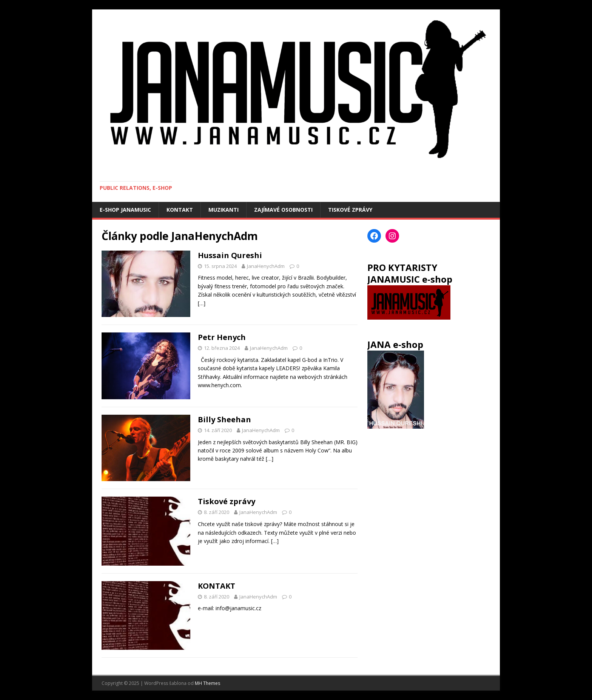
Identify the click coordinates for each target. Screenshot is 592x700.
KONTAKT (180, 210)
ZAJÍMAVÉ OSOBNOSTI (283, 210)
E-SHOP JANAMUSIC (125, 210)
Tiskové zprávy (227, 501)
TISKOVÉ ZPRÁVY (350, 210)
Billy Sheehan (224, 419)
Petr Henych (222, 337)
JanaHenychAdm (266, 266)
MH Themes (207, 683)
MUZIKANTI (224, 210)
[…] (202, 303)
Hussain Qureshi (230, 255)
